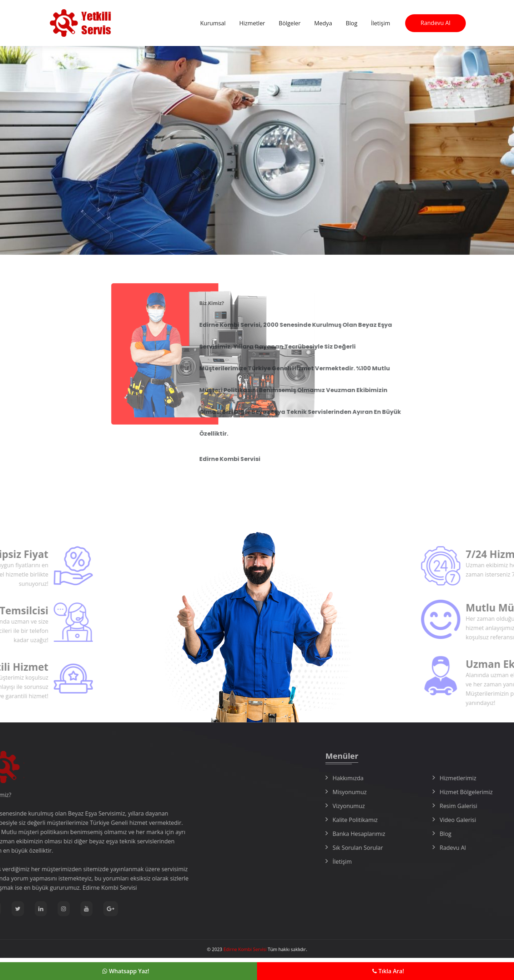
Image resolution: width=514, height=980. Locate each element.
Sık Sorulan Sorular (429, 848)
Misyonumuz (421, 792)
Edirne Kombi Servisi (249, 949)
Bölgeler (290, 23)
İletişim (381, 23)
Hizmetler (252, 23)
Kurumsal (213, 23)
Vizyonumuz (420, 806)
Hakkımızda (420, 778)
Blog (351, 23)
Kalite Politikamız (427, 820)
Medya (323, 23)
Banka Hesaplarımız (430, 834)
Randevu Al (435, 23)
